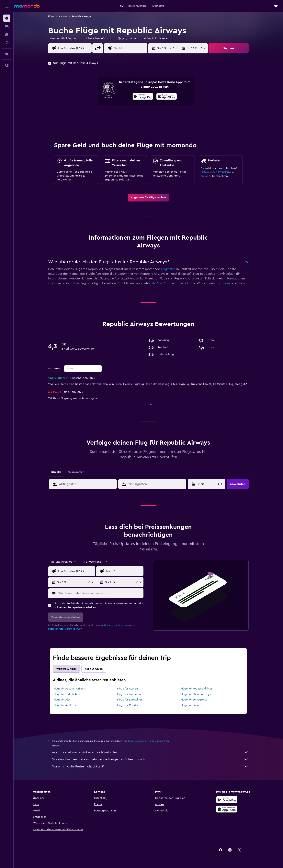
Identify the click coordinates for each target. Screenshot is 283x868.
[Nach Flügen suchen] (7, 18)
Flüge (51, 16)
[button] (7, 6)
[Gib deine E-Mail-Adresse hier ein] (100, 593)
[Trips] (7, 54)
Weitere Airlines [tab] (66, 669)
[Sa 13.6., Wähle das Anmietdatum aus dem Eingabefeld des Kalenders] (207, 484)
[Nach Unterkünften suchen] (7, 26)
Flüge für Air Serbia (65, 705)
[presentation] (167, 96)
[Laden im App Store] (167, 97)
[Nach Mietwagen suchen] (7, 35)
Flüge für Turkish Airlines (68, 694)
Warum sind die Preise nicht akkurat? (150, 766)
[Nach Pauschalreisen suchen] (7, 43)
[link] (148, 198)
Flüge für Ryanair (128, 689)
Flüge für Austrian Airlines (69, 689)
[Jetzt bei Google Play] (143, 97)
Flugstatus (168, 269)
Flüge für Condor (128, 705)
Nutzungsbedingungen (117, 625)
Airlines (63, 16)
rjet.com (224, 283)
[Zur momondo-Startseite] (27, 6)
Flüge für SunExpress (194, 700)
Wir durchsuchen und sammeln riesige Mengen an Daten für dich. (150, 759)
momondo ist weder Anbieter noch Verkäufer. (150, 752)
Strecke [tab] (56, 472)
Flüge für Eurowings (130, 700)
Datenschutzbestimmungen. (63, 629)
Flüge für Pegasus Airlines (197, 689)
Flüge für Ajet (62, 700)
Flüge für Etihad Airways (196, 694)
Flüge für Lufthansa (129, 694)
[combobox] (63, 38)
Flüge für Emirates (192, 705)
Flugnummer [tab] (76, 472)
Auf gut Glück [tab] (94, 669)
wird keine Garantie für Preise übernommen (146, 741)
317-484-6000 (161, 283)
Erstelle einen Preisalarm (215, 172)
